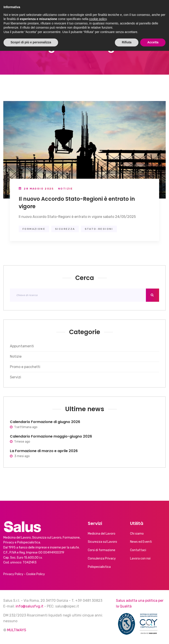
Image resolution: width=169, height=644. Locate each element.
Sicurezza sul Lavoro (102, 542)
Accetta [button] (153, 635)
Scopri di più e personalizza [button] (31, 635)
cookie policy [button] (98, 612)
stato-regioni (99, 229)
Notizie (66, 189)
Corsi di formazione (102, 550)
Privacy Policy (13, 574)
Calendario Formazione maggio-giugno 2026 (51, 436)
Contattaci (138, 550)
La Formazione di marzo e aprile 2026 (44, 451)
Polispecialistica (99, 567)
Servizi (16, 377)
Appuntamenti (22, 346)
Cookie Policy (36, 574)
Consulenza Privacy (102, 558)
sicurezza (65, 229)
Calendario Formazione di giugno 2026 (45, 422)
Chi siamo (137, 534)
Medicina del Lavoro (102, 534)
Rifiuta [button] (127, 635)
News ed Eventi (141, 542)
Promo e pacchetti (25, 367)
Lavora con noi (140, 558)
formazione (34, 229)
